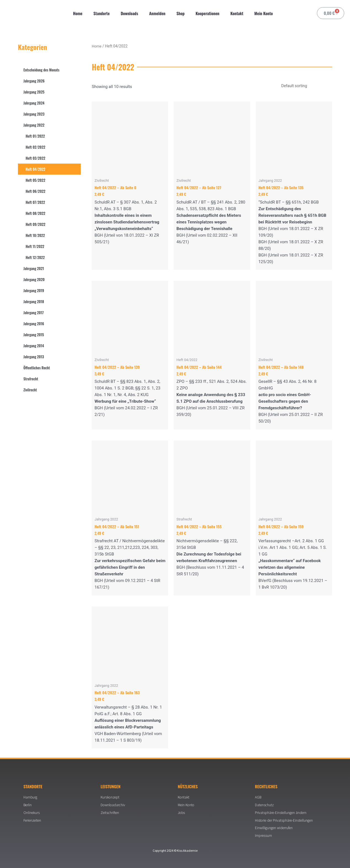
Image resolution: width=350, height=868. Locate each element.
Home (78, 13)
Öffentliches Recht (37, 368)
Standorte (102, 13)
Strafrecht (31, 379)
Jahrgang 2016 (34, 324)
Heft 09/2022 (36, 224)
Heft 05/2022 (35, 180)
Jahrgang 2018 (34, 301)
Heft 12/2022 (35, 257)
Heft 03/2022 (35, 158)
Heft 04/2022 (35, 169)
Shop (180, 13)
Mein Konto (264, 13)
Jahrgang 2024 (34, 103)
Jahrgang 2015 (34, 335)
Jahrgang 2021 (34, 268)
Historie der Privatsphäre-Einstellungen (285, 820)
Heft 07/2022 (35, 202)
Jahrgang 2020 (34, 279)
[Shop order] (304, 86)
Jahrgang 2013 (34, 357)
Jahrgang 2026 (34, 81)
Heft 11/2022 (35, 246)
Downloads (129, 13)
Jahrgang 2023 (34, 114)
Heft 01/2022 (35, 136)
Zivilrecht (30, 390)
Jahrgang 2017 (34, 313)
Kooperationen (208, 13)
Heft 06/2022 (36, 191)
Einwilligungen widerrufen (275, 828)
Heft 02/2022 (35, 147)
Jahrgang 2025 (34, 92)
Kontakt (237, 13)
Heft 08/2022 (35, 213)
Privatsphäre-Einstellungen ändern (282, 812)
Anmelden (157, 13)
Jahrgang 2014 (34, 346)
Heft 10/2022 (35, 235)
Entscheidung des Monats (41, 70)
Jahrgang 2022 (34, 125)
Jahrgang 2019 (34, 290)
